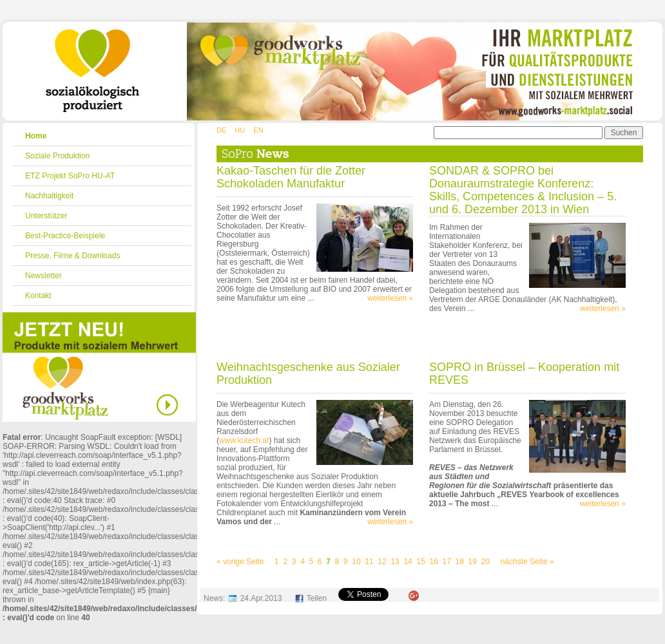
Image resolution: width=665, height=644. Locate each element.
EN (258, 130)
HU (240, 130)
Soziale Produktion (57, 156)
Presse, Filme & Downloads (72, 256)
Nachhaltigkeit (49, 196)
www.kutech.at (244, 440)
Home (36, 136)
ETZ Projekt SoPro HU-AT (70, 176)
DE (221, 130)
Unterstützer (46, 216)
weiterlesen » (390, 298)
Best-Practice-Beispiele (65, 236)
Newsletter (43, 276)
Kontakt (38, 296)
